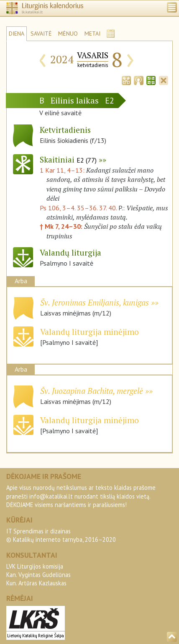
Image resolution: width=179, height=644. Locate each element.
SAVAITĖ (41, 34)
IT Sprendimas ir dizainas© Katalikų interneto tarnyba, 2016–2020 (61, 535)
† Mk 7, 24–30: (62, 226)
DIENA (17, 34)
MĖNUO (68, 34)
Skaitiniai (68, 159)
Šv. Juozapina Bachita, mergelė (92, 391)
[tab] (126, 80)
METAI (92, 34)
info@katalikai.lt (51, 496)
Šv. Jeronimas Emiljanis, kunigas (95, 302)
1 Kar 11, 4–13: (63, 170)
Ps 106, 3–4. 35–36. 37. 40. (78, 208)
